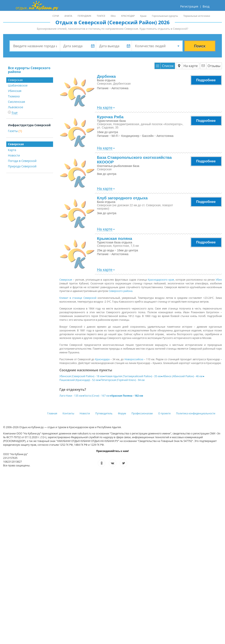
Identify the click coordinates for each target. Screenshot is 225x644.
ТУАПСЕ (101, 16)
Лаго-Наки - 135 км (71, 396)
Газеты (15, 131)
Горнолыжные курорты (165, 16)
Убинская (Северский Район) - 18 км (81, 376)
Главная (52, 413)
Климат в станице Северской (78, 298)
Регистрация (189, 6)
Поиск (200, 46)
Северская (66, 280)
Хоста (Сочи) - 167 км (97, 396)
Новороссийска (134, 359)
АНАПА (68, 16)
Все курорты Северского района (29, 70)
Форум (122, 413)
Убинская (15, 91)
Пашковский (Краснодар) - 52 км (79, 380)
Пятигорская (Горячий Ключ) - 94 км (123, 380)
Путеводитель (104, 413)
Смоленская (17, 102)
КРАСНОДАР (128, 16)
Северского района (121, 291)
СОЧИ (56, 16)
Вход (206, 6)
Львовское (16, 107)
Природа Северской (22, 166)
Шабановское (18, 85)
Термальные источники (197, 16)
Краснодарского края (161, 280)
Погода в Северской (22, 161)
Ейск (113, 16)
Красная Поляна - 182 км (127, 396)
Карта (12, 150)
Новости (14, 155)
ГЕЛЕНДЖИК (84, 16)
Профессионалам (142, 413)
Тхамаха (14, 96)
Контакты (69, 413)
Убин (219, 280)
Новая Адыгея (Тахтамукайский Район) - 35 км (133, 376)
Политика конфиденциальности (196, 413)
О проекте (164, 413)
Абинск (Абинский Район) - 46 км (183, 376)
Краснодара (102, 359)
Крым (143, 16)
